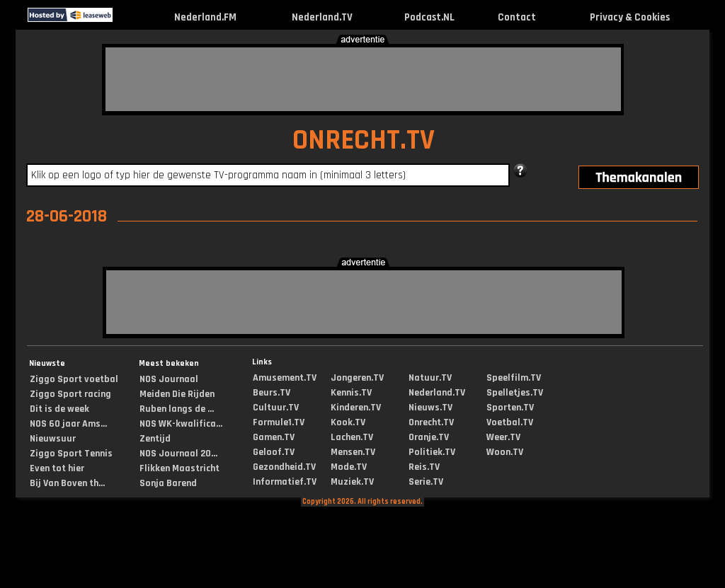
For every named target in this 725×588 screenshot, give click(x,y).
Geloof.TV (274, 452)
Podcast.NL (429, 17)
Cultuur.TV (276, 408)
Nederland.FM (205, 17)
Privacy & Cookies (630, 17)
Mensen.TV (353, 452)
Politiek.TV (432, 452)
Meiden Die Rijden (177, 394)
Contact (517, 17)
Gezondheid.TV (284, 467)
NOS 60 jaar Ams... (68, 424)
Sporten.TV (510, 408)
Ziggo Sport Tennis (71, 454)
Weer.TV (503, 437)
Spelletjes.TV (515, 393)
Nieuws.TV (430, 408)
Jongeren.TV (357, 378)
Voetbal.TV (510, 422)
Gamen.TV (274, 437)
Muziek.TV (352, 482)
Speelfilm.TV (514, 378)
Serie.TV (426, 482)
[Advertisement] (363, 79)
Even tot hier (57, 468)
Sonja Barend (168, 483)
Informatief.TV (285, 482)
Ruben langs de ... (177, 409)
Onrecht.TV (431, 422)
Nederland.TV (322, 17)
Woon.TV (505, 452)
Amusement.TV (285, 378)
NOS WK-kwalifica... (181, 424)
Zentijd (155, 439)
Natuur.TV (430, 378)
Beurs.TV (272, 393)
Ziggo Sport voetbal (74, 379)
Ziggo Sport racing (70, 394)
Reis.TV (424, 467)
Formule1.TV (279, 422)
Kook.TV (348, 422)
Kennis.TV (351, 393)
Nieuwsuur (53, 439)
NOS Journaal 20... (178, 454)
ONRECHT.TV (364, 140)
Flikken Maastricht (179, 468)
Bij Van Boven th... (67, 483)
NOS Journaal (169, 379)
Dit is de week (59, 409)
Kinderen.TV (356, 408)
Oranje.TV (429, 437)
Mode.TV (349, 467)
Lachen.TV (352, 437)
